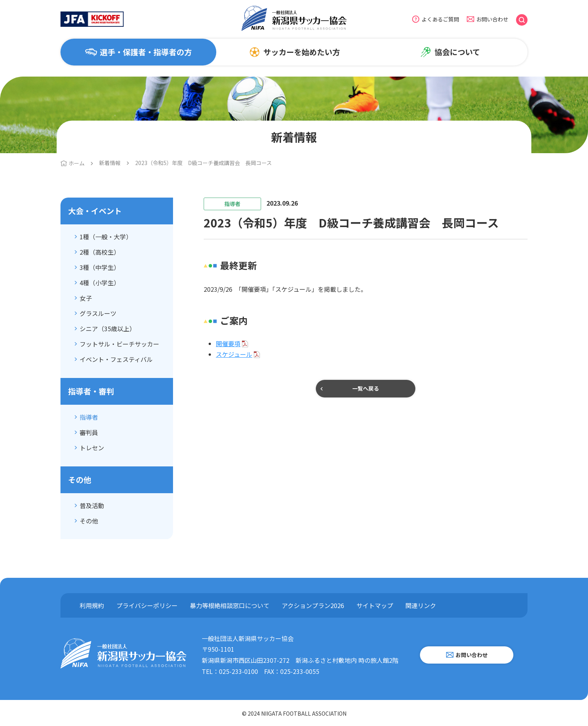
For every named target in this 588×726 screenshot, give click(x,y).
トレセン (92, 448)
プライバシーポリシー (147, 605)
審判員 (89, 432)
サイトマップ (375, 605)
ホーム (77, 163)
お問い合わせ (492, 19)
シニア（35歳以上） (108, 329)
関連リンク (421, 605)
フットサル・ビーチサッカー (119, 344)
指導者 (89, 417)
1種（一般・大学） (106, 237)
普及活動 (92, 505)
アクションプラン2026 (313, 605)
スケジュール (234, 354)
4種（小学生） (100, 283)
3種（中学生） (100, 267)
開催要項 (228, 343)
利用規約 (92, 605)
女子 (86, 298)
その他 (89, 521)
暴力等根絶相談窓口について (230, 605)
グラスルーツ (98, 313)
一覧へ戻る (366, 388)
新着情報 (110, 163)
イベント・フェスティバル (116, 359)
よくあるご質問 (440, 19)
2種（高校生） (100, 252)
